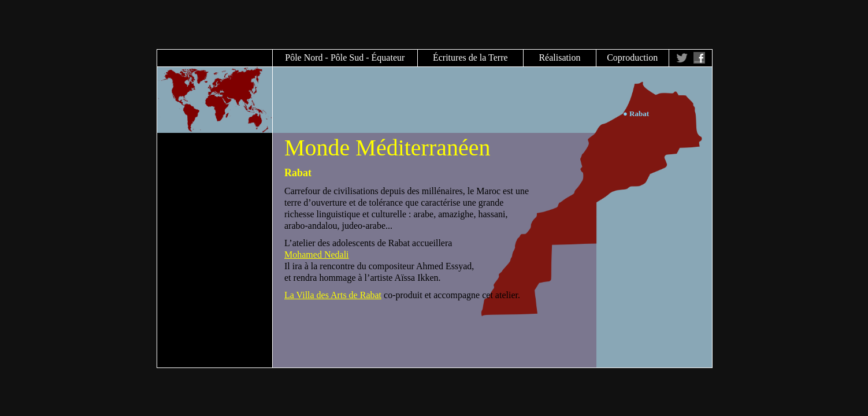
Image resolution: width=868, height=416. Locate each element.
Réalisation (559, 57)
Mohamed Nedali (317, 255)
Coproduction (632, 57)
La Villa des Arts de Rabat (333, 295)
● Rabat (636, 114)
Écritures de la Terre (470, 57)
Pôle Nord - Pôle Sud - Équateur (345, 57)
